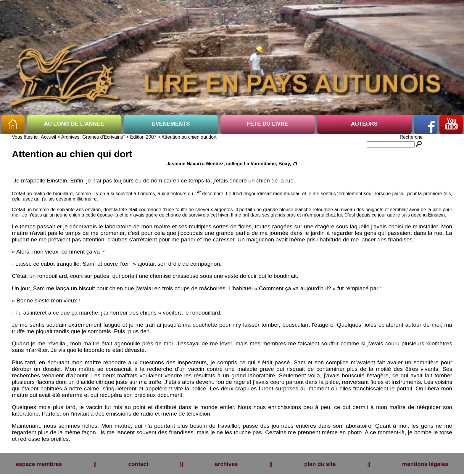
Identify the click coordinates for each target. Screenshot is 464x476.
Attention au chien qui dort (189, 137)
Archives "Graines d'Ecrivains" (93, 137)
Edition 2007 (143, 137)
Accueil (49, 137)
